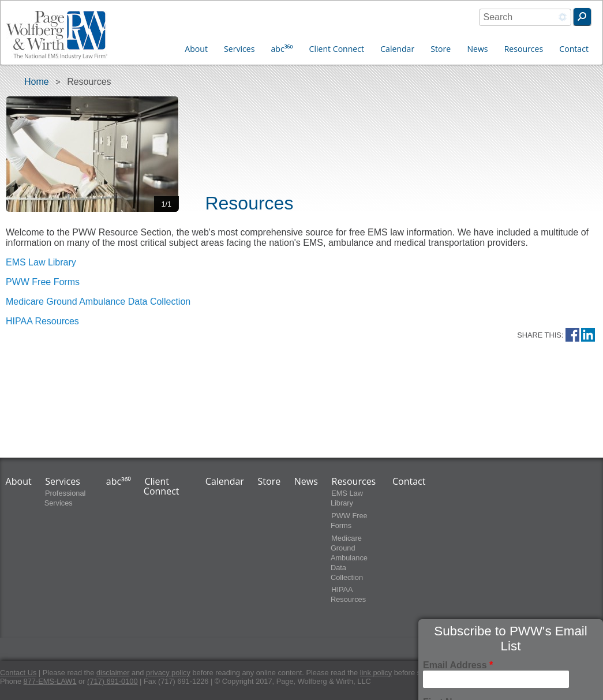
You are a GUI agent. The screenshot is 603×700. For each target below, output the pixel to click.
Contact (574, 49)
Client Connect (337, 49)
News (477, 49)
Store (441, 49)
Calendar (397, 49)
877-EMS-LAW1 (50, 681)
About (196, 49)
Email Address (458, 665)
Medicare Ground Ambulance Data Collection (98, 302)
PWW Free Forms (43, 282)
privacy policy (168, 673)
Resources (524, 49)
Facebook (572, 335)
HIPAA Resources (42, 321)
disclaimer (113, 673)
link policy (376, 673)
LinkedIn (588, 335)
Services (239, 49)
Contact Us (18, 673)
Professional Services (65, 498)
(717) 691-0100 (113, 681)
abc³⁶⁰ (282, 49)
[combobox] (525, 17)
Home (37, 82)
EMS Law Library (41, 262)
